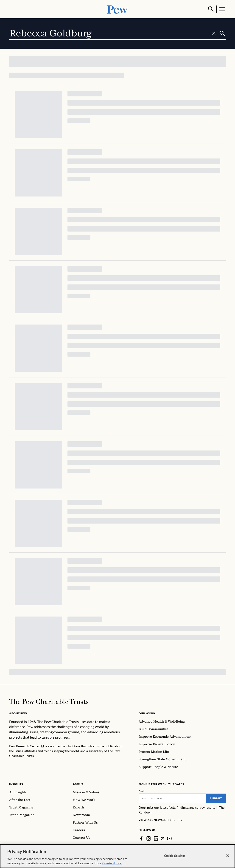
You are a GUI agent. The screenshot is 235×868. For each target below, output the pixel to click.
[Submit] (222, 33)
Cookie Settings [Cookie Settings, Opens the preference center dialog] (175, 856)
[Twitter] (163, 838)
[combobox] (114, 33)
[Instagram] (149, 838)
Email (142, 791)
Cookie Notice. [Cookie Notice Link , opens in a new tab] (112, 863)
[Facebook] (141, 838)
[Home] (49, 701)
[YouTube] (169, 838)
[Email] (172, 798)
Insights (16, 784)
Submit (216, 798)
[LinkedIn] (156, 838)
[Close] (228, 856)
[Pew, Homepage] (117, 9)
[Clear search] (214, 33)
